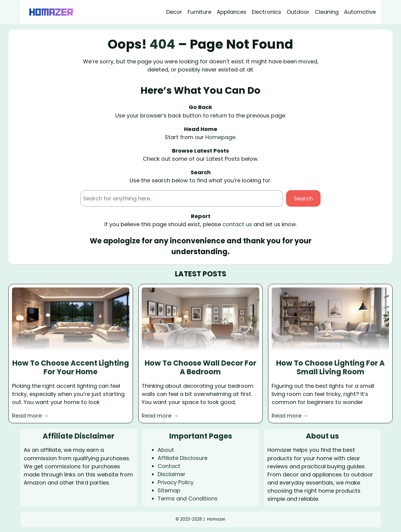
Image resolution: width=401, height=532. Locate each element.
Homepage (220, 137)
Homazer (216, 519)
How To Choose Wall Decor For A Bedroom (200, 368)
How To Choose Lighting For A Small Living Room (330, 368)
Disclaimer (172, 474)
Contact (169, 466)
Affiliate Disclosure (182, 458)
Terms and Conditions (188, 499)
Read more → (30, 416)
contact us (237, 224)
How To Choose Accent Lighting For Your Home (71, 368)
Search (303, 198)
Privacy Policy (176, 482)
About (166, 450)
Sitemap (169, 490)
